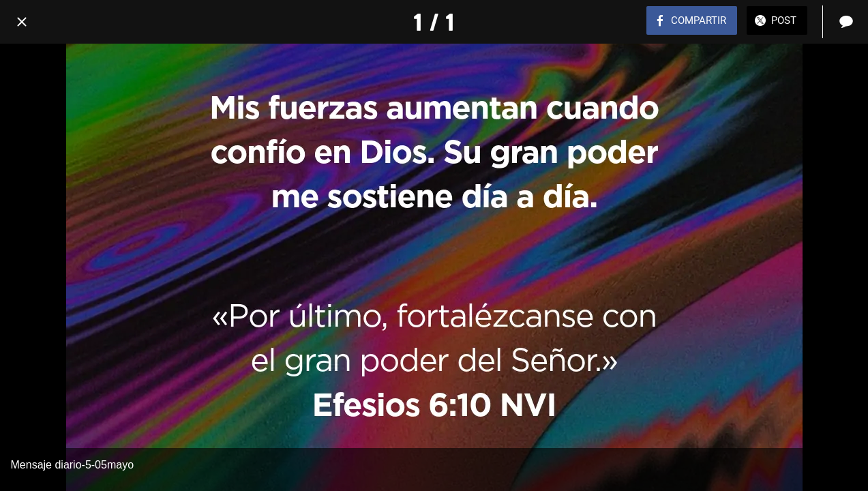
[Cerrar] (22, 22)
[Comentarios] (846, 22)
